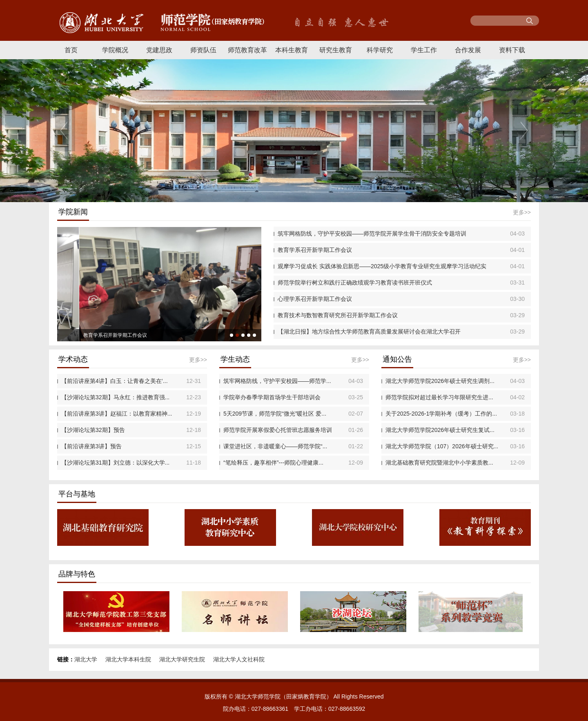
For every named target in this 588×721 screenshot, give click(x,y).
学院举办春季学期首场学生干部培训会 (272, 397)
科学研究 (380, 50)
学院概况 (115, 50)
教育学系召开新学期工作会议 (315, 250)
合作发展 (468, 50)
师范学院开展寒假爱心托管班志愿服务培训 (278, 430)
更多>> (522, 212)
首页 (71, 50)
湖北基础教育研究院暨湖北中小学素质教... (439, 463)
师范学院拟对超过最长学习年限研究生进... (439, 397)
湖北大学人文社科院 (239, 659)
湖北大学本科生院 (128, 659)
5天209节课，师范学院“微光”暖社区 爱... (275, 414)
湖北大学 (86, 659)
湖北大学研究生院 (182, 659)
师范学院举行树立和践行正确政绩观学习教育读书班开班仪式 (355, 283)
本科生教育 (292, 50)
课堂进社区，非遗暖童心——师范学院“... (275, 446)
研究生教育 (336, 50)
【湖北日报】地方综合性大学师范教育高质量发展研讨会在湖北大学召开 (369, 332)
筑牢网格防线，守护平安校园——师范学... (277, 381)
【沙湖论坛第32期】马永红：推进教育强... (115, 397)
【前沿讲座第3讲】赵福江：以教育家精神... (117, 414)
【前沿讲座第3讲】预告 (91, 446)
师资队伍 (203, 50)
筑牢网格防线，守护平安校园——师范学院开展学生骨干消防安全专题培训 (372, 234)
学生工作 (424, 50)
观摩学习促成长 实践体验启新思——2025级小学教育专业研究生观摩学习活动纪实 (382, 266)
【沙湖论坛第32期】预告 (93, 430)
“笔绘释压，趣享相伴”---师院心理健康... (273, 463)
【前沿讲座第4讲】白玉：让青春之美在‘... (115, 381)
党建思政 (159, 50)
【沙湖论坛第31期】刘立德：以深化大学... (115, 463)
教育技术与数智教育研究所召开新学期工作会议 (338, 315)
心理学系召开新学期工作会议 (315, 299)
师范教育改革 (247, 50)
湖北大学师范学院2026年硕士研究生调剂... (440, 381)
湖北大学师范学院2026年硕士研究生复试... (440, 430)
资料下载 (512, 50)
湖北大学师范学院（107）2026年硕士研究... (442, 446)
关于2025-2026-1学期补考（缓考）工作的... (441, 414)
